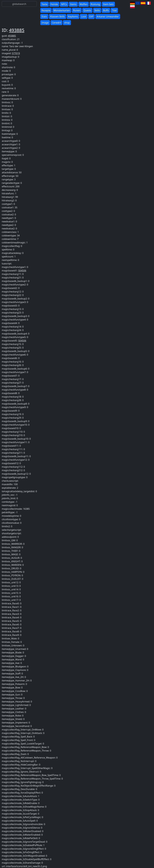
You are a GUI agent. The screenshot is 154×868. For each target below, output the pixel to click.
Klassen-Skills (58, 16)
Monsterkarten (62, 10)
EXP (91, 16)
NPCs (64, 4)
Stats (44, 16)
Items (73, 4)
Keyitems (73, 16)
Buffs (106, 10)
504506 (22, 271)
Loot (84, 16)
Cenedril (56, 23)
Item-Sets (108, 4)
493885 (17, 30)
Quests (87, 10)
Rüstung (95, 4)
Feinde (54, 4)
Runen (77, 10)
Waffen (84, 4)
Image (45, 23)
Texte (45, 4)
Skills (97, 10)
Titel (114, 10)
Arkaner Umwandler (108, 16)
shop (67, 23)
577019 (16, 53)
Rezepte (46, 10)
